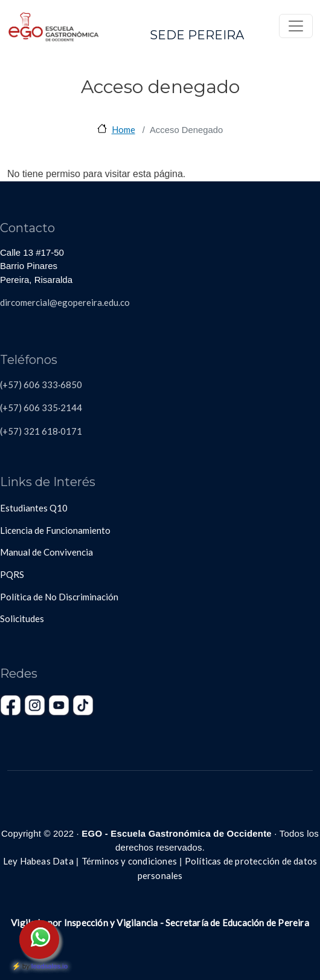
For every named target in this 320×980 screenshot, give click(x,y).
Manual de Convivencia (46, 552)
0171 (71, 431)
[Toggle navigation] (296, 26)
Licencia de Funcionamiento (55, 530)
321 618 (40, 431)
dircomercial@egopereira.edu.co (65, 302)
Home (123, 129)
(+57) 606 (20, 407)
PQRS (12, 574)
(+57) (11, 431)
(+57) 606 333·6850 (41, 385)
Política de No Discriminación (59, 597)
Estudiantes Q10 (34, 508)
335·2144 (61, 407)
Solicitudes (22, 618)
